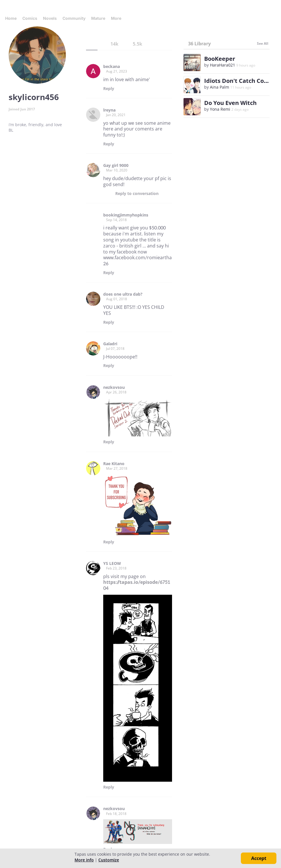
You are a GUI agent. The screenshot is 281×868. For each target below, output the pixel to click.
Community (74, 18)
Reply (109, 89)
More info (84, 860)
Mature (98, 18)
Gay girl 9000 (116, 165)
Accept (259, 858)
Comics (30, 18)
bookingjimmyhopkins (126, 215)
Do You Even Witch (230, 103)
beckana (112, 67)
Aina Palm (219, 87)
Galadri (110, 344)
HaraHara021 (223, 65)
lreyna (109, 110)
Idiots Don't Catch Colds (238, 81)
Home (11, 18)
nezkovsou (114, 387)
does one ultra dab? (123, 294)
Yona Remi (220, 109)
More (118, 18)
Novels (50, 18)
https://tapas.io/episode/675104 (137, 585)
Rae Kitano (114, 464)
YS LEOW (112, 563)
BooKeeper (220, 59)
